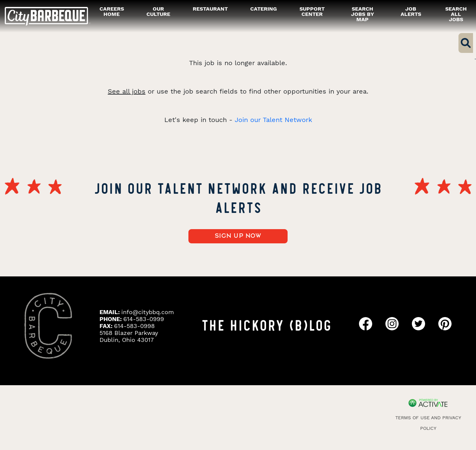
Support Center (312, 11)
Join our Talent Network (273, 120)
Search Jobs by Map (363, 14)
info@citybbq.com (148, 312)
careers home (112, 11)
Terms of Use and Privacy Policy (428, 423)
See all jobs (127, 91)
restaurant (210, 9)
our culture (158, 11)
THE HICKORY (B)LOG (266, 324)
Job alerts (411, 11)
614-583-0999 (144, 319)
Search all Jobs (456, 14)
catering (264, 9)
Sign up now (238, 236)
